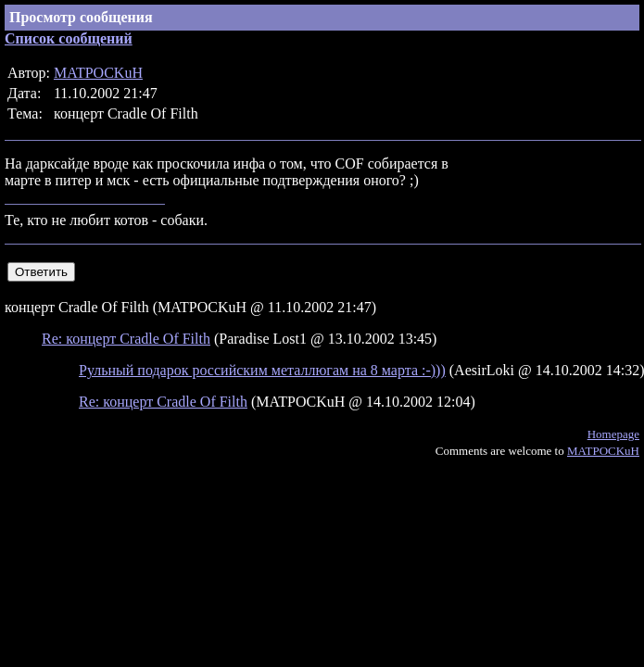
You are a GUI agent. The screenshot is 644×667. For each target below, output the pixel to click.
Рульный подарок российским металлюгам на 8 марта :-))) (262, 370)
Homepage (613, 434)
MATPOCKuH (98, 73)
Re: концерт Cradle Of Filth (126, 339)
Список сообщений (69, 38)
